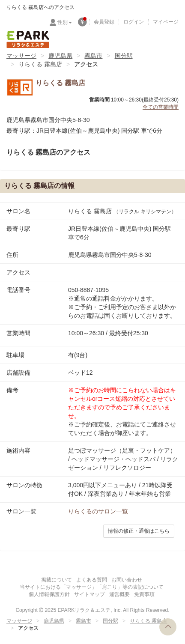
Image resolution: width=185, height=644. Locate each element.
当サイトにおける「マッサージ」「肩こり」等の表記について (92, 587)
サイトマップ (90, 594)
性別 (65, 22)
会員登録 (104, 22)
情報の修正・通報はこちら (139, 531)
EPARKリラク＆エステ (28, 39)
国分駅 (124, 56)
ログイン (134, 22)
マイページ (166, 22)
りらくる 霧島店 (40, 64)
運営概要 (119, 594)
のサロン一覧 (98, 511)
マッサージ (21, 56)
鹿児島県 (60, 56)
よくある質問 (92, 580)
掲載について (57, 580)
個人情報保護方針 (49, 594)
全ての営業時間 (161, 107)
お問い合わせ (127, 580)
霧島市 (93, 56)
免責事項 (144, 594)
